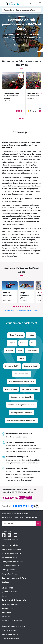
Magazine (6, 616)
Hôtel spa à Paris (8, 570)
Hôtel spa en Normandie (11, 553)
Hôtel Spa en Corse (22, 374)
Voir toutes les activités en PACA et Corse (22, 311)
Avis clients (6, 612)
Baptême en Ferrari (30, 389)
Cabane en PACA (31, 366)
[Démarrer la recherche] (39, 10)
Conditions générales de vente (14, 600)
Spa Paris (5, 582)
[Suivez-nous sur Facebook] (4, 535)
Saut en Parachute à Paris (12, 549)
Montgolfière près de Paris (12, 562)
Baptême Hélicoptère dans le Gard (22, 420)
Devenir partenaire (9, 630)
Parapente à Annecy (10, 574)
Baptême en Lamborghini (21, 397)
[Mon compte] (30, 3)
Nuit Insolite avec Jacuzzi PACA (21, 382)
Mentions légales (8, 608)
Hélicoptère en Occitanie (21, 413)
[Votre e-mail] (19, 523)
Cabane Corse (11, 389)
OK (38, 523)
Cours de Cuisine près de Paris (14, 578)
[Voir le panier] (40, 3)
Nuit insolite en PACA (10, 566)
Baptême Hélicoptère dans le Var (22, 405)
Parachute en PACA (9, 557)
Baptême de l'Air (12, 366)
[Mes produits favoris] (35, 3)
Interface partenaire (10, 634)
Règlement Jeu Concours (12, 621)
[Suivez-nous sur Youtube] (15, 535)
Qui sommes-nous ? (10, 592)
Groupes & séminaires (10, 638)
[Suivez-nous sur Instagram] (10, 535)
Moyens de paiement (10, 604)
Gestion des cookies (10, 540)
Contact (5, 596)
